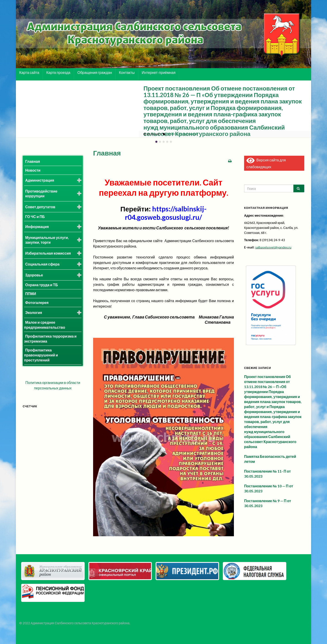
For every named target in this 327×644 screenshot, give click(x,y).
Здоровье (34, 275)
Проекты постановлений (182, 134)
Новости (33, 170)
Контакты (127, 72)
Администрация (40, 180)
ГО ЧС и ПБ (35, 217)
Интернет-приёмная (159, 72)
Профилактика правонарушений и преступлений (41, 355)
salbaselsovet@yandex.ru (273, 247)
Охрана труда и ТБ (42, 285)
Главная (33, 161)
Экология (34, 312)
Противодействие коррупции (41, 193)
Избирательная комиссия (48, 253)
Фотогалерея (37, 302)
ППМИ (31, 294)
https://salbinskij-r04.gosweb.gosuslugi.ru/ (166, 213)
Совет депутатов (40, 207)
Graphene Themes (71, 638)
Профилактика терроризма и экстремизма (50, 339)
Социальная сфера (42, 264)
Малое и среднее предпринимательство (45, 325)
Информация (37, 227)
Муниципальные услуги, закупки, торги (47, 240)
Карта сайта (29, 72)
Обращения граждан (95, 72)
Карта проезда (58, 72)
